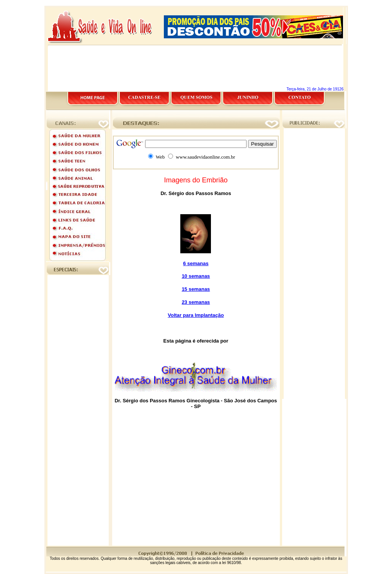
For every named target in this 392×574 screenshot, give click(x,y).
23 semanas (196, 302)
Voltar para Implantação (196, 315)
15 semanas (196, 289)
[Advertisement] (196, 3)
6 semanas (196, 263)
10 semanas (196, 276)
